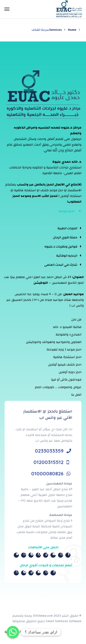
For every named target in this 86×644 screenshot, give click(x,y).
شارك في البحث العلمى (61, 265)
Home (72, 30)
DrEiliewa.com (43, 616)
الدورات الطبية (67, 228)
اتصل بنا (76, 395)
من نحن (76, 319)
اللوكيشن (41, 283)
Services (55, 30)
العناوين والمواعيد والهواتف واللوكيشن (54, 342)
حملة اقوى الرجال (65, 237)
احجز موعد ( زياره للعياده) (64, 350)
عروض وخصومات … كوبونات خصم (58, 387)
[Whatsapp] (13, 632)
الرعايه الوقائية (67, 256)
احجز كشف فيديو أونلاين (65, 365)
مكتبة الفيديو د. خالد (67, 327)
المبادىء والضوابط (69, 335)
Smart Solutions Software (64, 621)
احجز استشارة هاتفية (67, 357)
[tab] (63, 228)
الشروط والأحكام (48, 632)
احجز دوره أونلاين (70, 372)
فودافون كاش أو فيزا (66, 380)
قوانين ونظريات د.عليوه (61, 247)
